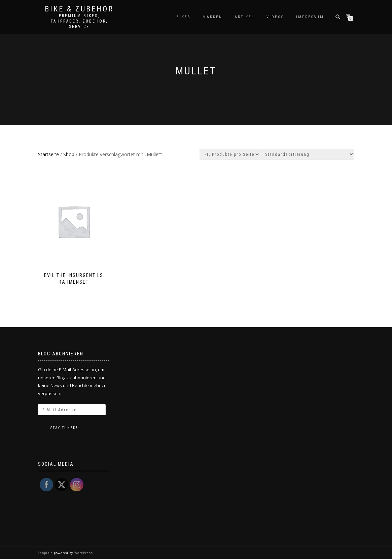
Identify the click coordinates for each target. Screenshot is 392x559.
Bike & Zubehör (79, 9)
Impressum (310, 17)
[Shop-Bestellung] (307, 154)
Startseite (48, 154)
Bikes (184, 17)
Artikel (244, 17)
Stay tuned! (64, 428)
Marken (212, 17)
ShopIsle (46, 553)
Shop (69, 154)
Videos (275, 17)
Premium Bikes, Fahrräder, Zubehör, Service (79, 21)
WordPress (83, 553)
